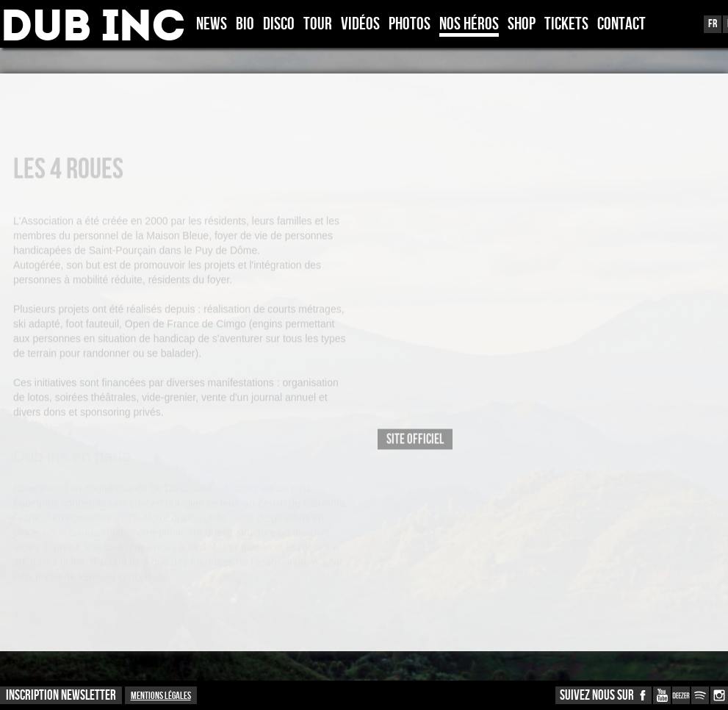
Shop (522, 25)
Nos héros (469, 25)
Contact (621, 25)
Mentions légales (161, 696)
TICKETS (566, 25)
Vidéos (360, 25)
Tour (318, 25)
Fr (713, 24)
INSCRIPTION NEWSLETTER (61, 696)
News (212, 25)
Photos (410, 25)
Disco (279, 25)
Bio (245, 25)
